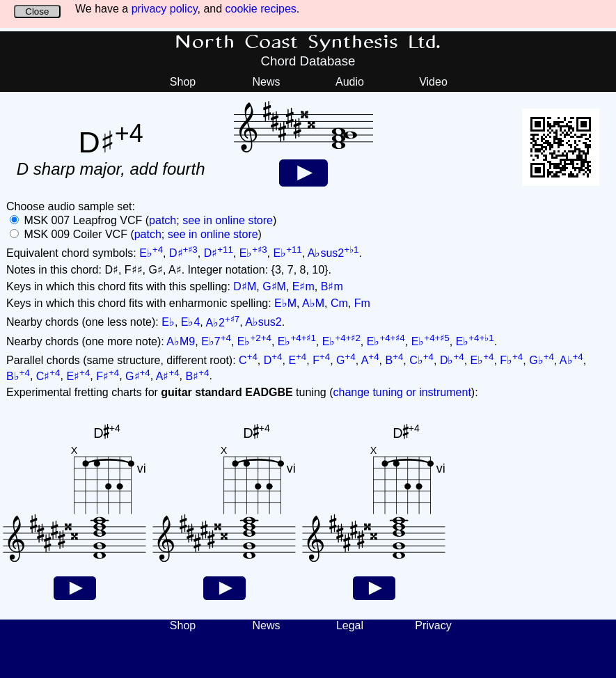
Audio (350, 82)
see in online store (228, 220)
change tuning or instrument (402, 392)
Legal (350, 625)
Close (37, 11)
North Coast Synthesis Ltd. (308, 42)
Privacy (433, 625)
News (266, 82)
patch (163, 220)
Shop (183, 82)
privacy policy (165, 9)
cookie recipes (261, 9)
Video (433, 82)
